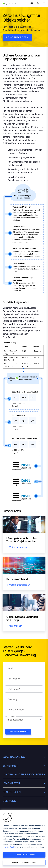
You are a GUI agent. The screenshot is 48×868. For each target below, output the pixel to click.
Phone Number (15, 710)
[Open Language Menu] (32, 3)
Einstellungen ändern (24, 862)
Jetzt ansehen (15, 626)
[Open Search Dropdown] (38, 3)
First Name (13, 679)
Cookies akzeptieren (24, 855)
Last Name (13, 689)
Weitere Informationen (19, 547)
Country (11, 716)
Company (13, 699)
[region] (24, 839)
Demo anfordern (17, 37)
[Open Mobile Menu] (44, 3)
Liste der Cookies (9, 847)
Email (11, 668)
